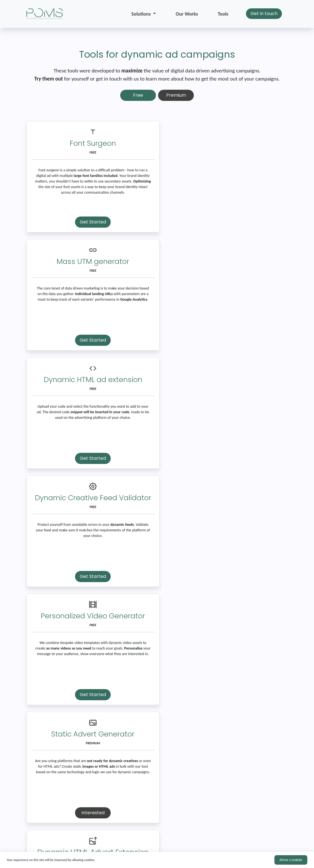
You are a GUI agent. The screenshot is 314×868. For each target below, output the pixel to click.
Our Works (187, 14)
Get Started (90, 222)
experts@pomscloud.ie (68, 841)
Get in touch (264, 14)
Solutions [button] (142, 14)
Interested (224, 458)
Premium (176, 95)
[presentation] (69, 817)
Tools (223, 14)
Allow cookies (291, 860)
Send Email (135, 782)
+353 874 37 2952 (157, 841)
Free (138, 95)
